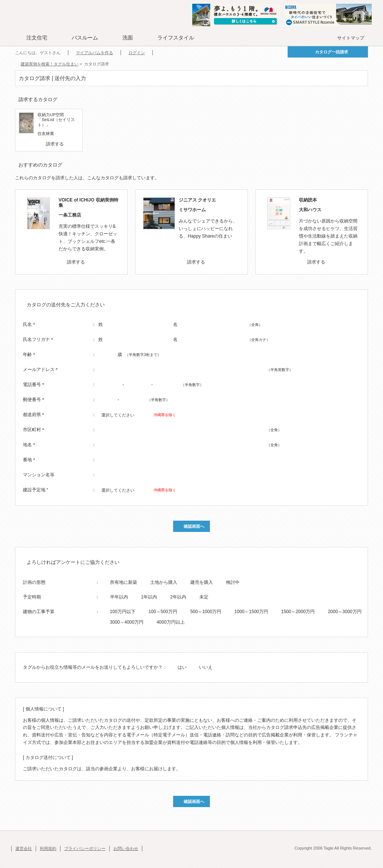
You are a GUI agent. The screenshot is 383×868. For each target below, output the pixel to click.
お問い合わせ (126, 848)
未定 (204, 597)
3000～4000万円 (127, 622)
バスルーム (85, 38)
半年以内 (119, 597)
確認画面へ (194, 526)
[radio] (105, 582)
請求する (55, 144)
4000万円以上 (171, 622)
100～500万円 (163, 612)
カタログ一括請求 (332, 52)
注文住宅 (37, 38)
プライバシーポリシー (85, 848)
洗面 (128, 38)
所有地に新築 (124, 582)
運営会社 (24, 848)
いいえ (206, 667)
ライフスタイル (176, 38)
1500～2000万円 (298, 612)
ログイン (137, 53)
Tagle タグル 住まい (39, 16)
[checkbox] (41, 144)
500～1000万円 (206, 612)
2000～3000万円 (345, 612)
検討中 (233, 582)
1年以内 (149, 597)
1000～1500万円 (251, 612)
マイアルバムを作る (94, 53)
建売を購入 (202, 582)
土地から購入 (164, 582)
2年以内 (178, 597)
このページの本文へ (30, 1)
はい (182, 667)
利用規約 (48, 848)
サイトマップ (351, 38)
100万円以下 (123, 612)
